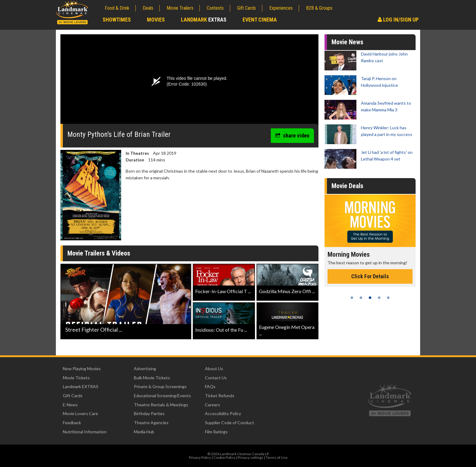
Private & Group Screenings (160, 386)
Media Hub (144, 432)
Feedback (72, 423)
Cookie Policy (224, 457)
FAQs (210, 386)
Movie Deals (347, 186)
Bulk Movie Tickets (152, 378)
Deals (148, 8)
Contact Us (216, 378)
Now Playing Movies (82, 369)
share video (292, 135)
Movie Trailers (180, 8)
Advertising (145, 369)
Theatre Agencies (151, 423)
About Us (214, 369)
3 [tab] (370, 298)
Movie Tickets (76, 378)
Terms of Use (277, 457)
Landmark (204, 20)
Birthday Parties (149, 413)
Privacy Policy (200, 457)
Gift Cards (246, 8)
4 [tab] (379, 298)
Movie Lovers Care (80, 413)
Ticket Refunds (220, 396)
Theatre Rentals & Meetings (161, 405)
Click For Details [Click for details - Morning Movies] (370, 276)
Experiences (281, 8)
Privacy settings (250, 457)
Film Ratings (216, 432)
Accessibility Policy (223, 413)
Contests (215, 8)
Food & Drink (117, 8)
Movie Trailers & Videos (99, 253)
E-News (70, 405)
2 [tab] (361, 298)
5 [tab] (388, 298)
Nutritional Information (85, 432)
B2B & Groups (319, 8)
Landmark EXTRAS (81, 386)
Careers (212, 405)
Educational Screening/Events (162, 396)
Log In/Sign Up (398, 20)
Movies (156, 20)
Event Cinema (260, 20)
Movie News (347, 42)
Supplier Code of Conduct (229, 423)
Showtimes (117, 20)
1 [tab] (352, 298)
